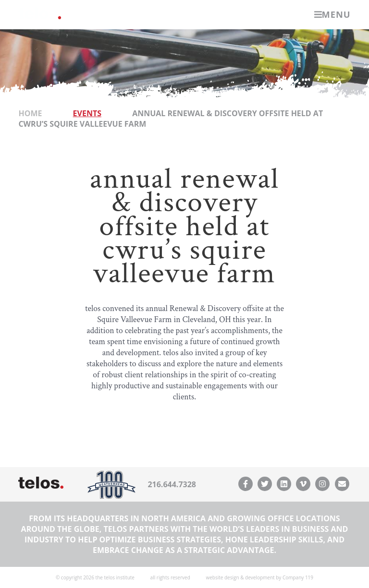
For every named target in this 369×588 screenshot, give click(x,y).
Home (30, 113)
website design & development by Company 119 (259, 577)
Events (87, 113)
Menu (332, 14)
